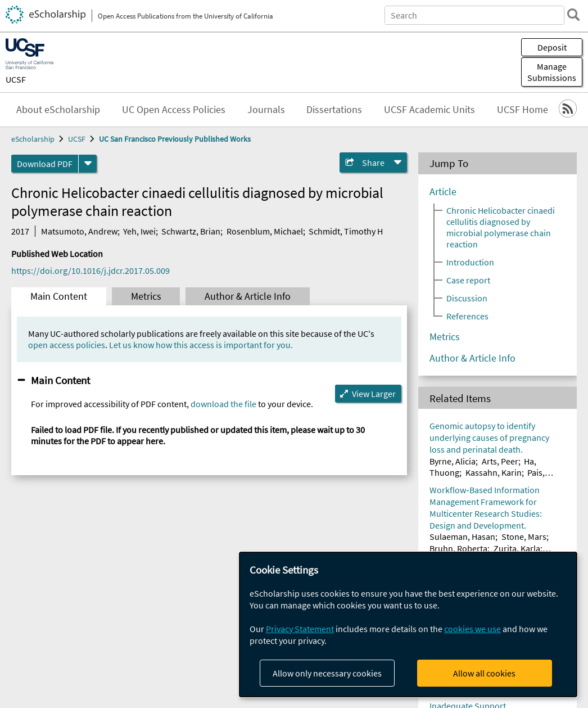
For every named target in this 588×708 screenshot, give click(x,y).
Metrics (146, 296)
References (467, 316)
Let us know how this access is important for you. (201, 345)
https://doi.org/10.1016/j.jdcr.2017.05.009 (91, 270)
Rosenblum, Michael (265, 231)
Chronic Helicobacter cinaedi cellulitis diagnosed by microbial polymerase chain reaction (501, 227)
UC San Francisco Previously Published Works (175, 139)
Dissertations (334, 110)
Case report (468, 280)
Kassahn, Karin (494, 472)
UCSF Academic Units (429, 110)
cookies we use (472, 629)
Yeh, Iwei (139, 231)
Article (443, 192)
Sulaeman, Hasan (462, 536)
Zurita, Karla (517, 548)
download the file (223, 404)
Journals (266, 110)
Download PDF (45, 164)
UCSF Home (523, 110)
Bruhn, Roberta (458, 548)
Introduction (470, 262)
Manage (552, 72)
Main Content (59, 296)
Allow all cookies (484, 673)
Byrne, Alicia (453, 461)
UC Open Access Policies (174, 110)
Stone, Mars (524, 536)
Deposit (552, 47)
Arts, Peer (500, 461)
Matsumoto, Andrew (79, 231)
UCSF (16, 79)
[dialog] (408, 624)
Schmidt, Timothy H (346, 231)
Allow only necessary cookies (327, 673)
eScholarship (33, 139)
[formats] (88, 164)
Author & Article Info (248, 296)
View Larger (374, 394)
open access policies (67, 345)
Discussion (467, 298)
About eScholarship (58, 110)
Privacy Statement (300, 629)
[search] (573, 15)
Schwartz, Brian (191, 231)
